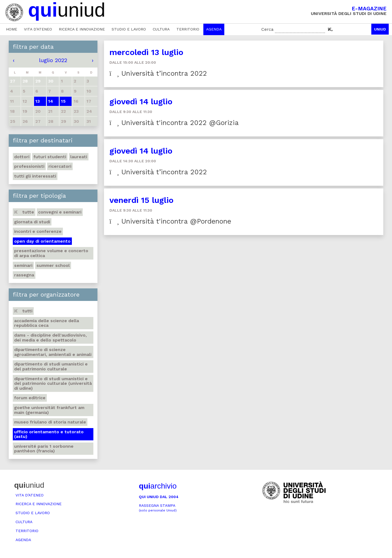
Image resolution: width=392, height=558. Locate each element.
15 (63, 101)
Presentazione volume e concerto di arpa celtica (51, 253)
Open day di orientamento (42, 241)
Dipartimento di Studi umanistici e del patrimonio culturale (51, 366)
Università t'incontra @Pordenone (170, 221)
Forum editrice (30, 398)
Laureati (79, 157)
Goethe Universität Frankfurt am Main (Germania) (49, 410)
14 (51, 101)
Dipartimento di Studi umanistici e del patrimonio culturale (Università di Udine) (53, 383)
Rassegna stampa (158, 508)
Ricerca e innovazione (82, 29)
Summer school (53, 265)
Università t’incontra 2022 (158, 73)
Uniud (380, 29)
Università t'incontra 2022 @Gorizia (174, 123)
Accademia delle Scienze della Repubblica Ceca (47, 323)
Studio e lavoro (129, 29)
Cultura (161, 29)
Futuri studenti (50, 157)
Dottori (22, 157)
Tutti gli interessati (35, 176)
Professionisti (29, 166)
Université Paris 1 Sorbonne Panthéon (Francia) (44, 449)
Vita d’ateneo (38, 29)
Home (12, 29)
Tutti (23, 311)
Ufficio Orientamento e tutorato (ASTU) (49, 434)
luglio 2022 (53, 60)
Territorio (188, 29)
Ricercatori (60, 166)
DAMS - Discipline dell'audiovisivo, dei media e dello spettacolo (50, 338)
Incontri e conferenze (38, 231)
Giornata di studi (32, 222)
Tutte (24, 212)
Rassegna (24, 275)
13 (38, 101)
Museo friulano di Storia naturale (50, 422)
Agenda (214, 29)
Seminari (23, 265)
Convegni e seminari (60, 212)
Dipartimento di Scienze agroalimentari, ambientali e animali (53, 352)
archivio (158, 486)
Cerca (267, 29)
